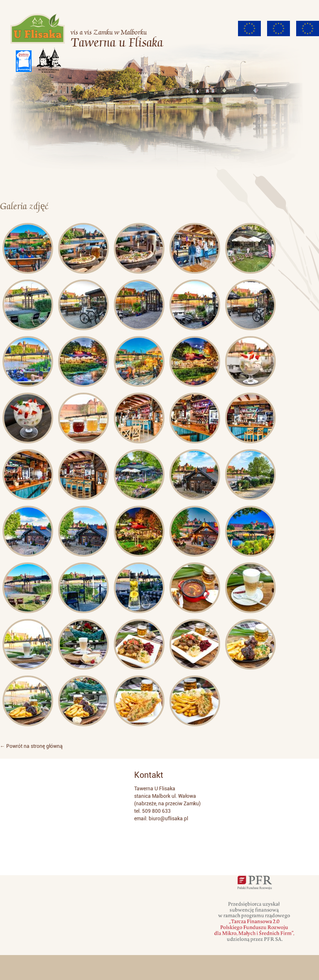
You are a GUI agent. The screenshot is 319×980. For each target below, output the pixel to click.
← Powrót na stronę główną (31, 746)
